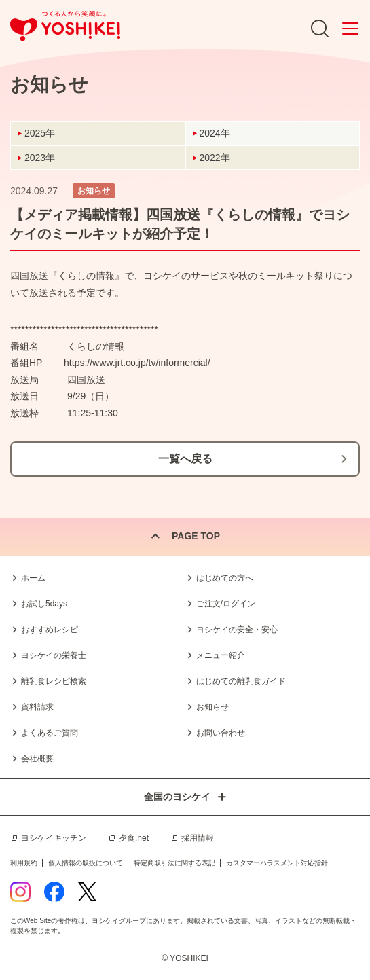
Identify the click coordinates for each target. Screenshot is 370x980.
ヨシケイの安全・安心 (237, 630)
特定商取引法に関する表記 (174, 863)
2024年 (215, 133)
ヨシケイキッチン (54, 838)
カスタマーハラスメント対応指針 (277, 863)
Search (320, 29)
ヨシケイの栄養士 (54, 655)
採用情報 (198, 838)
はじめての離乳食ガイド (241, 681)
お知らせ (212, 707)
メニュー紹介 (221, 655)
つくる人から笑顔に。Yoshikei (65, 26)
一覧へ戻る (185, 459)
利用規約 (24, 863)
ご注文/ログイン (226, 604)
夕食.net (134, 838)
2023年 (40, 158)
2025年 (40, 133)
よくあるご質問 (50, 733)
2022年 (215, 158)
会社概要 (37, 759)
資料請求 (37, 707)
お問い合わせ (221, 733)
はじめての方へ (225, 578)
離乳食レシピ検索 (54, 681)
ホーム (33, 578)
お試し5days (44, 604)
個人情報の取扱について (86, 863)
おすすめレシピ (50, 630)
